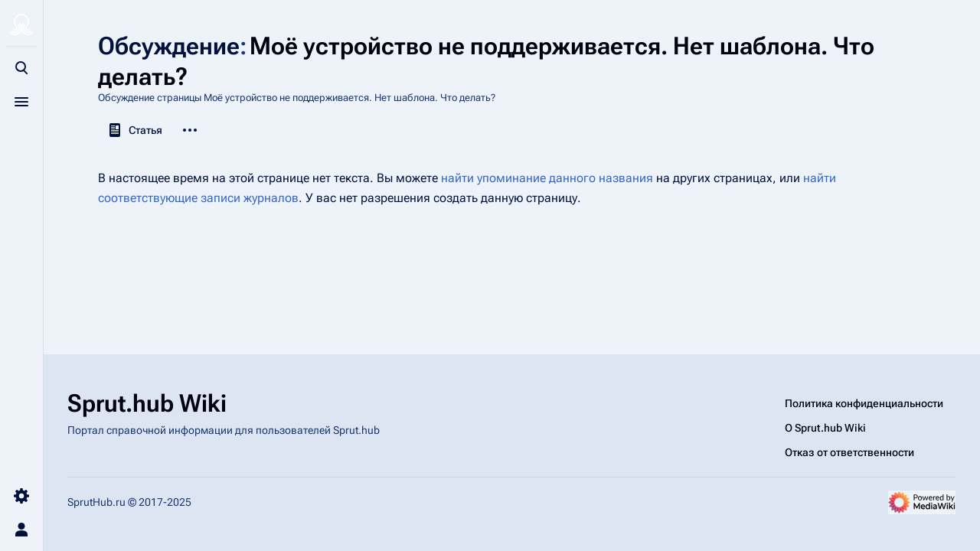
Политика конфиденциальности (864, 403)
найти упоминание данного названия (547, 178)
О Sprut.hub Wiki (825, 428)
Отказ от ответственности (849, 452)
